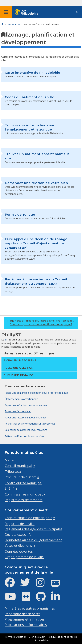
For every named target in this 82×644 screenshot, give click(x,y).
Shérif (9, 488)
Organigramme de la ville (24, 557)
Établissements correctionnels (21, 399)
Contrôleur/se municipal (23, 483)
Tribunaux (13, 472)
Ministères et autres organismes (30, 608)
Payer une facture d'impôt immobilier (25, 418)
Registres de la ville (20, 524)
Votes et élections (18, 545)
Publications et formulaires (26, 625)
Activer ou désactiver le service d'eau (25, 436)
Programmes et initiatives (25, 619)
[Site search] (78, 12)
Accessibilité (42, 640)
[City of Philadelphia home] (27, 12)
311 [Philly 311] (7, 340)
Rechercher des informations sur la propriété (30, 424)
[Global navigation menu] (6, 12)
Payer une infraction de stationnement (26, 405)
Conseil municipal (18, 466)
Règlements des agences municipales (34, 529)
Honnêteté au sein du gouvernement (33, 540)
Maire (9, 460)
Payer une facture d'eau (18, 411)
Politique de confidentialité (62, 637)
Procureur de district (21, 477)
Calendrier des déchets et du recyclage (26, 430)
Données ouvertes (19, 551)
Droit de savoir (37, 637)
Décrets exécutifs (18, 534)
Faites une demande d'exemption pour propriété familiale (37, 393)
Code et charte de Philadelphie (28, 518)
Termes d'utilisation (16, 637)
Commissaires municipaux (25, 494)
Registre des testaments (24, 500)
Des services (14, 24)
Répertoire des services (23, 614)
